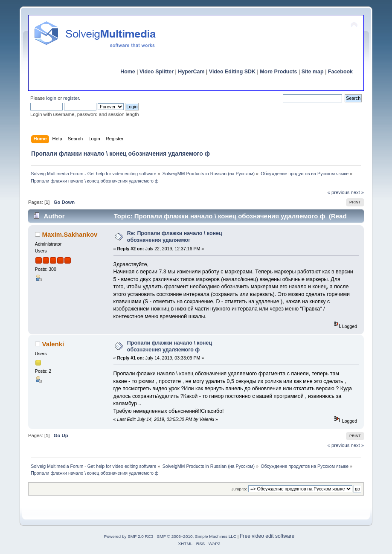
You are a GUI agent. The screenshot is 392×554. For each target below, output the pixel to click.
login (51, 98)
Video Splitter (157, 72)
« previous (339, 192)
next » (358, 192)
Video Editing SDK (232, 72)
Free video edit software (267, 536)
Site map (313, 72)
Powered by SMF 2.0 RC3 (129, 536)
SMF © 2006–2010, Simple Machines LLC (197, 536)
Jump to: (239, 489)
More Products (278, 72)
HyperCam (191, 72)
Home (128, 72)
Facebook (340, 72)
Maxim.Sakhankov (70, 234)
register (71, 98)
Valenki (53, 344)
